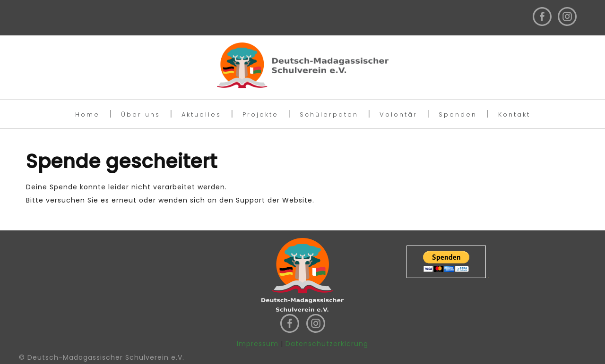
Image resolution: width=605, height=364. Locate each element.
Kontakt (514, 114)
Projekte (260, 114)
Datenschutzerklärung (327, 344)
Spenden (458, 114)
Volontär (398, 114)
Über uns (141, 114)
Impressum (258, 344)
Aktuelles (201, 114)
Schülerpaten (329, 114)
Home (87, 114)
